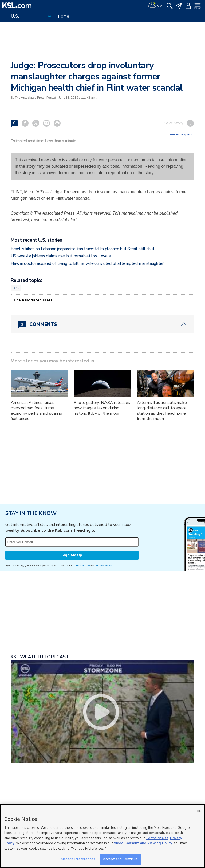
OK (199, 811)
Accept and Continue (120, 859)
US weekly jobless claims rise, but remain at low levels (61, 256)
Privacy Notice (104, 565)
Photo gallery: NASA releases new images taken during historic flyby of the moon (102, 408)
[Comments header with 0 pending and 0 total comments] (103, 324)
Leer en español (181, 134)
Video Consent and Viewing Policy (143, 843)
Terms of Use (82, 565)
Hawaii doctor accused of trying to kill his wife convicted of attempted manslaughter (87, 263)
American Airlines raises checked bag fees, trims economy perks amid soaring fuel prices (36, 411)
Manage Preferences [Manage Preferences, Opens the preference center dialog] (78, 859)
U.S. (16, 288)
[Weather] (155, 5)
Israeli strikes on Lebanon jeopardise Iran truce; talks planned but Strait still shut (83, 249)
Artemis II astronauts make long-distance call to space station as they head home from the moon (162, 411)
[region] (102, 836)
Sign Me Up (72, 555)
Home (64, 16)
